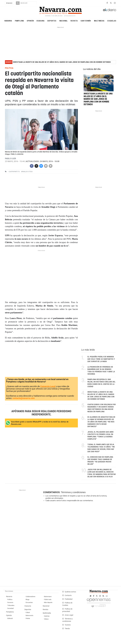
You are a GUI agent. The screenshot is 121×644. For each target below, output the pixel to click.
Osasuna (40, 21)
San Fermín (86, 21)
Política (10, 599)
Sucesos (10, 602)
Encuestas (29, 602)
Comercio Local (48, 386)
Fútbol (28, 612)
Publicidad (69, 599)
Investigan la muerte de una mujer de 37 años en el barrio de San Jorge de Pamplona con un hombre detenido (62, 62)
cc (107, 596)
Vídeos (46, 619)
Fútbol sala (48, 599)
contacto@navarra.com (24, 398)
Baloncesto (29, 615)
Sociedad (10, 608)
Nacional (64, 21)
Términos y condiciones (73, 492)
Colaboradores (30, 597)
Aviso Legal (69, 615)
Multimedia (99, 21)
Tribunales (11, 605)
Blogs (28, 599)
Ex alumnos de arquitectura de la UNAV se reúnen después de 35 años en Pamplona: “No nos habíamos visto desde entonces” (101, 422)
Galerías (47, 616)
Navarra (8, 21)
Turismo (68, 625)
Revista (74, 21)
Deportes (52, 21)
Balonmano (48, 597)
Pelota (28, 618)
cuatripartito (14, 172)
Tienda (67, 629)
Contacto (68, 595)
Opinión (30, 21)
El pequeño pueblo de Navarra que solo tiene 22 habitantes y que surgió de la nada (101, 359)
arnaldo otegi (27, 172)
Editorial (10, 618)
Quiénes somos (70, 592)
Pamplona (19, 21)
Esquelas (112, 21)
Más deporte (48, 602)
